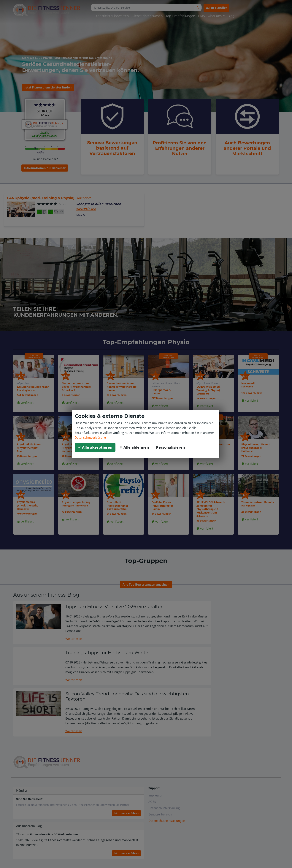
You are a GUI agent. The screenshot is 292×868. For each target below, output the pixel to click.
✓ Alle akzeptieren (95, 447)
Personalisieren (170, 447)
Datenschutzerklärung (90, 438)
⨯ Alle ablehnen (134, 447)
